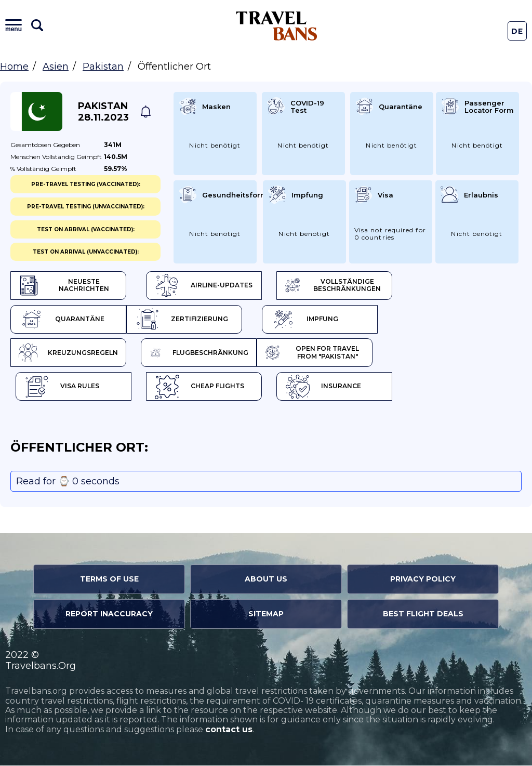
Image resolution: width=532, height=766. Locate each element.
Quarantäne (62, 320)
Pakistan (103, 67)
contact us (229, 730)
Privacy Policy (423, 579)
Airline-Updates (204, 286)
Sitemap (266, 614)
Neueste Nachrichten (64, 286)
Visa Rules (62, 387)
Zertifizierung (182, 320)
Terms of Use (109, 579)
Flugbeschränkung (200, 353)
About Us (266, 579)
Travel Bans (277, 26)
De (517, 31)
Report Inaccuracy (109, 614)
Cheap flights (200, 387)
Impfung (306, 320)
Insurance (325, 387)
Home (14, 67)
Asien (56, 67)
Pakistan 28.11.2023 (103, 112)
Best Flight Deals (423, 614)
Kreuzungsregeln (69, 353)
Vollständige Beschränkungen (335, 286)
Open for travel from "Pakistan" (314, 353)
